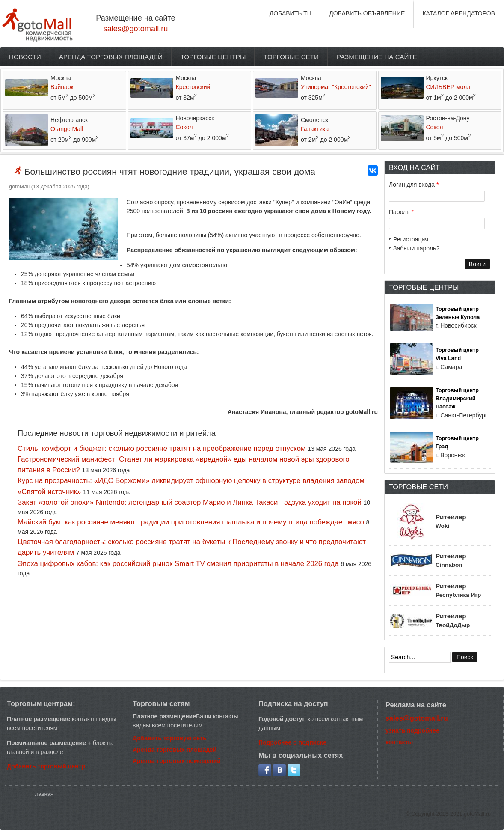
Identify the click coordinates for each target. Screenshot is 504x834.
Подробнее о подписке (292, 742)
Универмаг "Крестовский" (336, 87)
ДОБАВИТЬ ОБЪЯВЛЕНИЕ (367, 13)
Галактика (315, 129)
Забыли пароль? (416, 248)
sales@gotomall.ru (136, 29)
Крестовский (193, 87)
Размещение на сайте (377, 57)
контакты (399, 742)
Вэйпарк (62, 87)
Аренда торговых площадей (111, 57)
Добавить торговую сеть (169, 738)
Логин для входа (414, 185)
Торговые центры (213, 57)
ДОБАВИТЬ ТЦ (291, 13)
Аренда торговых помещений (177, 761)
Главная (43, 794)
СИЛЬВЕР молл (448, 87)
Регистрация (411, 239)
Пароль (401, 212)
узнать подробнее (412, 730)
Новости (25, 57)
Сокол (184, 127)
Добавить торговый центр (46, 766)
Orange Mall (67, 129)
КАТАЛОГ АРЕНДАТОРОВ (459, 13)
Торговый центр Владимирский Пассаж (457, 399)
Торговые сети (291, 57)
